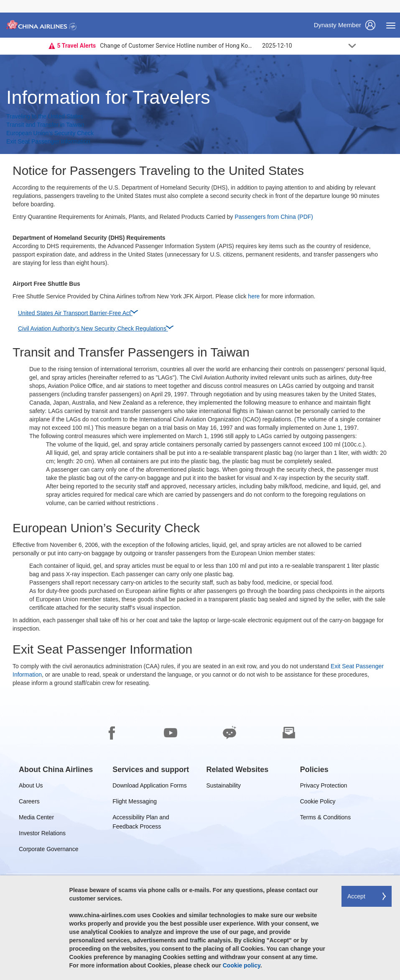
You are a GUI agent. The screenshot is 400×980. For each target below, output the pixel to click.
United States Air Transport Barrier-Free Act (78, 312)
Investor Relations (42, 835)
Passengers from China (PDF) (274, 217)
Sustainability (224, 787)
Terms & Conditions (325, 819)
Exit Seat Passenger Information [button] (48, 141)
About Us (31, 787)
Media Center (36, 819)
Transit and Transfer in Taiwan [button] (45, 125)
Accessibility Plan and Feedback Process (141, 819)
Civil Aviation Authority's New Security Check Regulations (96, 327)
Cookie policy (242, 965)
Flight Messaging (135, 803)
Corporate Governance (48, 850)
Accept (356, 896)
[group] (56, 770)
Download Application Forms (149, 787)
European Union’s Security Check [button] (50, 133)
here (254, 296)
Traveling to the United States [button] (45, 116)
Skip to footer (6, 0)
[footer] (200, 834)
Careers (29, 803)
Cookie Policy (318, 803)
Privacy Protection (324, 787)
